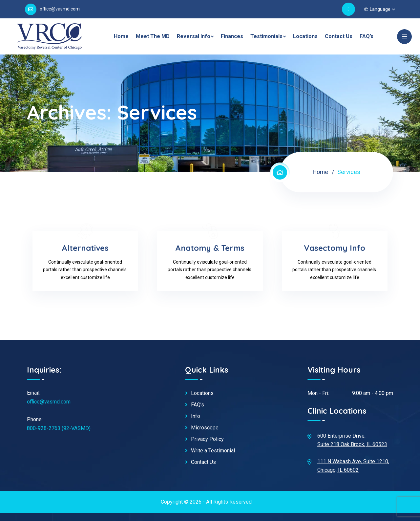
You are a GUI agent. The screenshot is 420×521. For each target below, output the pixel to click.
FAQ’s (367, 36)
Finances (232, 36)
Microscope (205, 428)
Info (196, 416)
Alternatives (85, 248)
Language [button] (377, 9)
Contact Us (339, 36)
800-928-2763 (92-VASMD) (59, 428)
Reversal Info (194, 36)
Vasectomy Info (335, 248)
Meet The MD (153, 36)
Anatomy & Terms (210, 248)
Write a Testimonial (213, 451)
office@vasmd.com (60, 9)
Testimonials (266, 36)
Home (121, 36)
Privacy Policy (207, 439)
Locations (305, 36)
